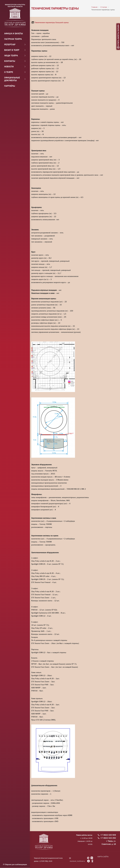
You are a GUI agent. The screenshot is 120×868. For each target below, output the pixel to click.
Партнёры (10, 86)
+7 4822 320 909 (108, 835)
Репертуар (10, 45)
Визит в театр (12, 50)
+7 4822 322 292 (108, 838)
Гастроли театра (13, 39)
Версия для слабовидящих (15, 864)
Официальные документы (12, 79)
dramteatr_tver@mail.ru (77, 861)
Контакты (10, 61)
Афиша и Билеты (14, 34)
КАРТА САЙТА (103, 857)
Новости (9, 67)
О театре (9, 72)
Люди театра (11, 56)
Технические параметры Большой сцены (52, 22)
